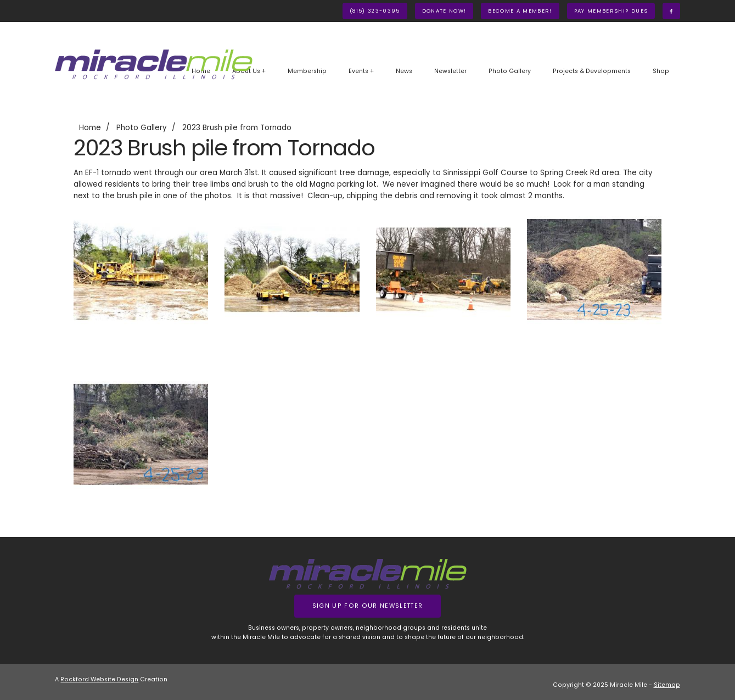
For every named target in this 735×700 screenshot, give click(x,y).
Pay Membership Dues (611, 11)
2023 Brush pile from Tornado (237, 128)
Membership (307, 71)
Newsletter (450, 71)
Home (90, 128)
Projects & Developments (592, 71)
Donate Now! (444, 11)
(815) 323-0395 (375, 11)
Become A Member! (520, 11)
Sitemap (667, 685)
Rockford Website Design (99, 679)
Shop (661, 71)
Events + (361, 71)
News (404, 71)
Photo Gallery (510, 71)
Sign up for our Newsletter (368, 606)
